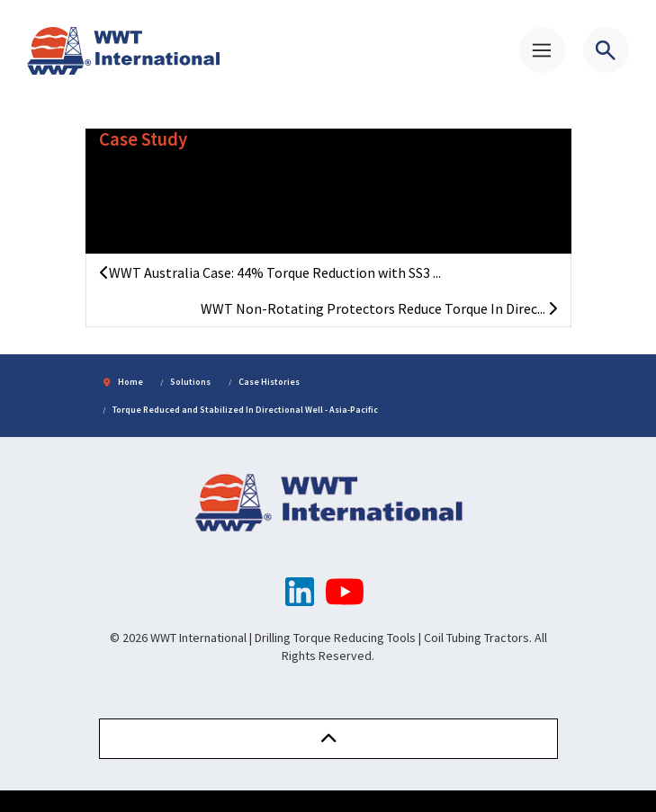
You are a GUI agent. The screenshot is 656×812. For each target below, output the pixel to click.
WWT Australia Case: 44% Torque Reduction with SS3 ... (270, 272)
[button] (328, 739)
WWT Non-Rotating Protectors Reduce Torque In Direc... (379, 308)
